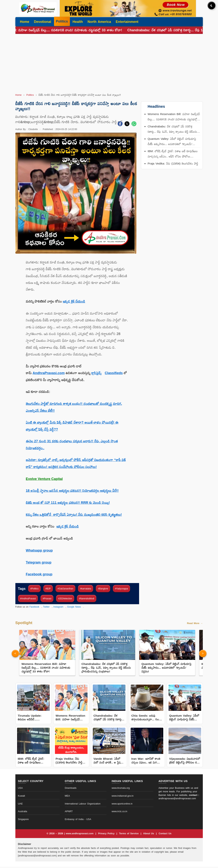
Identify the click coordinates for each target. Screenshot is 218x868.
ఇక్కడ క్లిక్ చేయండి (74, 301)
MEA (67, 797)
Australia (23, 813)
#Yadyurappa (121, 589)
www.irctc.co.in (119, 813)
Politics (62, 21)
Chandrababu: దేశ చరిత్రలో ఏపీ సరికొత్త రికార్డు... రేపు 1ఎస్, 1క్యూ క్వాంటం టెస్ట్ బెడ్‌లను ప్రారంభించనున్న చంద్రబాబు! (172, 130)
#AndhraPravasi (28, 599)
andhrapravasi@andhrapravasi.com (177, 800)
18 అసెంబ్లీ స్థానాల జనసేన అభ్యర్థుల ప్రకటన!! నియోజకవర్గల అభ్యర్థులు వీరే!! (72, 491)
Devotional (43, 22)
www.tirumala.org (121, 789)
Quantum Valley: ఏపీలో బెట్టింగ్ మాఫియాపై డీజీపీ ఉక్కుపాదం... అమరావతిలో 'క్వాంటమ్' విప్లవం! (172, 142)
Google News (74, 607)
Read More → (195, 625)
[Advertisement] (109, 63)
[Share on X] (127, 125)
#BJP (48, 589)
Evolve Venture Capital (44, 479)
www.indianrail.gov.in (123, 797)
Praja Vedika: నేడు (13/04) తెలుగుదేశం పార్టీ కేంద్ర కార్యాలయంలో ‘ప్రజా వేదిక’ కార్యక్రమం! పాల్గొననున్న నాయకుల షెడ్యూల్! (173, 167)
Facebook (34, 607)
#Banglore (103, 589)
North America (99, 22)
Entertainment (127, 22)
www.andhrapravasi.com (80, 835)
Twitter (46, 607)
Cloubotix (33, 129)
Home (25, 22)
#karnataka (86, 589)
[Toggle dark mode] (211, 5)
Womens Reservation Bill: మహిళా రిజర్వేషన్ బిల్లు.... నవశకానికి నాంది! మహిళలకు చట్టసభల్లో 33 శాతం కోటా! (174, 117)
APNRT (69, 813)
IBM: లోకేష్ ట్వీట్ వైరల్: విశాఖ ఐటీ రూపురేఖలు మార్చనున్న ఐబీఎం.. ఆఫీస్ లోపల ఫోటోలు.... (173, 154)
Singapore (23, 821)
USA (20, 789)
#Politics (34, 589)
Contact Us (165, 835)
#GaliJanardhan (65, 589)
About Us (149, 835)
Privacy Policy (107, 835)
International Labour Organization (83, 805)
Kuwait (22, 797)
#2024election (65, 599)
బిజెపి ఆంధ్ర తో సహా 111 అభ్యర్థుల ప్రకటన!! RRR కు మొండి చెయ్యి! (68, 503)
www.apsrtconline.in (122, 805)
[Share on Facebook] (120, 125)
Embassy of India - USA (78, 821)
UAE (20, 805)
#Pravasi (47, 599)
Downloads (71, 789)
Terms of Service (129, 835)
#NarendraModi (87, 599)
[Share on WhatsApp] (134, 125)
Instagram (58, 607)
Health (78, 22)
